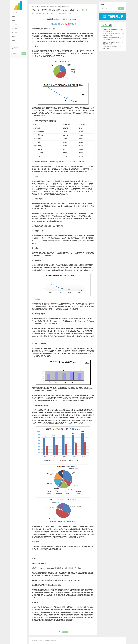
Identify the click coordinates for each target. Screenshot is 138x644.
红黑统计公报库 (19, 5)
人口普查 (15, 48)
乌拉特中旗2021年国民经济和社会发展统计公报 (60, 10)
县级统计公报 (50, 7)
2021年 (15, 40)
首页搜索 (15, 13)
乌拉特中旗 (65, 632)
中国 (14, 17)
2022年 (15, 36)
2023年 (15, 32)
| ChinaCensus (47, 640)
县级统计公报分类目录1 (60, 7)
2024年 (15, 28)
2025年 (15, 24)
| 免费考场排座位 (54, 640)
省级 (14, 20)
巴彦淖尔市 (58, 19)
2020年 (15, 44)
